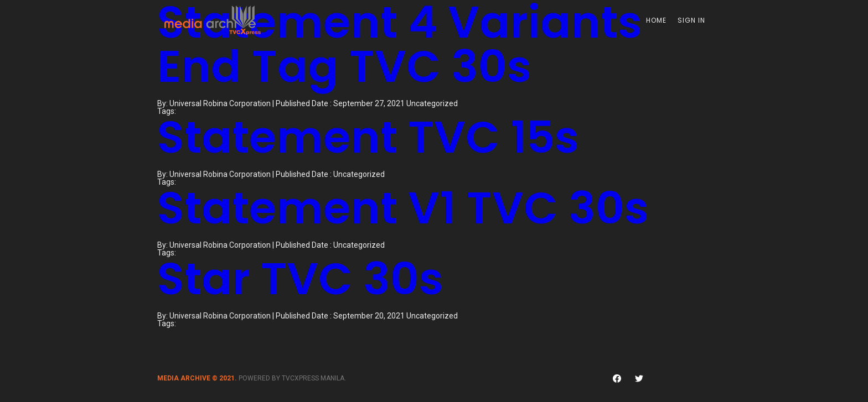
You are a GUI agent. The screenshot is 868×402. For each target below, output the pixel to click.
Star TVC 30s (300, 279)
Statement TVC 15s (368, 137)
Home (656, 20)
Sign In (691, 20)
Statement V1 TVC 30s (403, 208)
